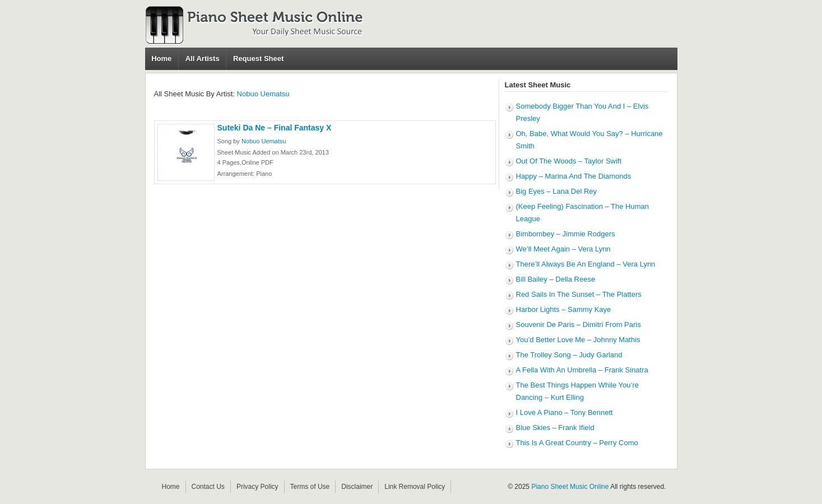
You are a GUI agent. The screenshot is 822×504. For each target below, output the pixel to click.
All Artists (203, 59)
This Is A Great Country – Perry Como (577, 443)
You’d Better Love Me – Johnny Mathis (578, 340)
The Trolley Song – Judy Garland (569, 355)
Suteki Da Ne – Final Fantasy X (275, 128)
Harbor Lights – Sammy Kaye (564, 309)
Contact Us (208, 487)
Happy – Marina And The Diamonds (574, 176)
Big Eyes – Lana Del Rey (557, 191)
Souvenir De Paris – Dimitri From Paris (579, 325)
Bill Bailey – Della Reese (556, 279)
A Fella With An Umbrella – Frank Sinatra (582, 370)
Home (161, 59)
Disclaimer (357, 487)
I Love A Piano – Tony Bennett (565, 412)
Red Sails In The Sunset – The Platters (579, 294)
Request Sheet (258, 59)
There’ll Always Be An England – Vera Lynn (586, 264)
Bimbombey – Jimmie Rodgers (566, 234)
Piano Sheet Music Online (570, 487)
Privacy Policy (257, 487)
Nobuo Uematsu (263, 94)
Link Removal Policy (415, 487)
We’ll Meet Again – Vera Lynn (563, 249)
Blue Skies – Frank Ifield (555, 428)
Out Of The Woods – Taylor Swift (569, 161)
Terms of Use (310, 487)
